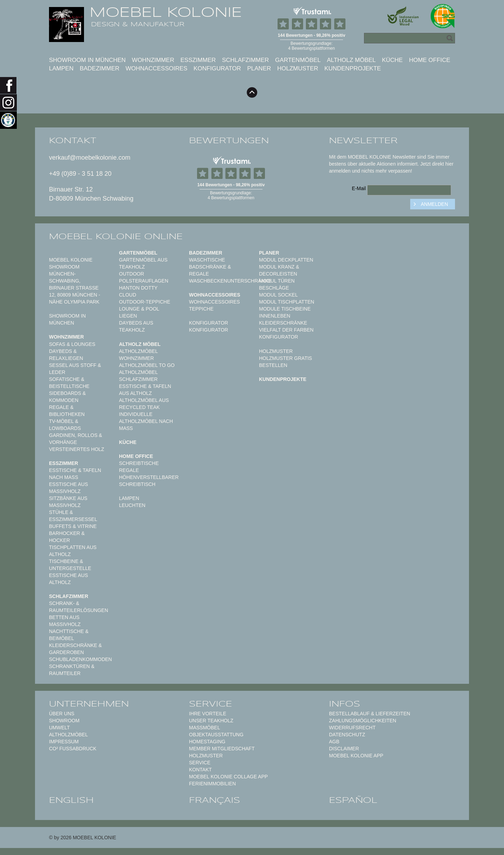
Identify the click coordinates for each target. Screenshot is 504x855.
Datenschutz (347, 735)
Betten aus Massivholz (65, 621)
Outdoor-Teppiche (145, 302)
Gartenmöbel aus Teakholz (143, 263)
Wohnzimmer (153, 60)
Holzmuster (298, 68)
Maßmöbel (205, 728)
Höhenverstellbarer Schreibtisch (149, 481)
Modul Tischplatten (287, 302)
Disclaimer (344, 749)
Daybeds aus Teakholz (136, 326)
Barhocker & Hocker (67, 537)
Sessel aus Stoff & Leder (75, 369)
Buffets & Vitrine (73, 526)
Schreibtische (139, 463)
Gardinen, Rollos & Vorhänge (76, 439)
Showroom (64, 721)
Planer (259, 68)
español (353, 800)
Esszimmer (198, 60)
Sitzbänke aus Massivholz (68, 502)
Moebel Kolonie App (356, 756)
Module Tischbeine (285, 309)
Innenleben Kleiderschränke (283, 319)
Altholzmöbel (68, 735)
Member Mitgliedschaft (222, 749)
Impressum (64, 742)
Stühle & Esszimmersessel (73, 516)
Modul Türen (277, 281)
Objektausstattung (216, 735)
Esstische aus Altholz (68, 579)
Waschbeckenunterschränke (230, 281)
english (71, 800)
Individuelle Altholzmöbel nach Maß (146, 421)
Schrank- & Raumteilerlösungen (79, 607)
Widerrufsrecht (352, 728)
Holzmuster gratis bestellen (285, 362)
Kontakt (200, 770)
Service (200, 763)
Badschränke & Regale (210, 270)
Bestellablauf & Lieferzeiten (370, 714)
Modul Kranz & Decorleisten (279, 270)
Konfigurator (217, 68)
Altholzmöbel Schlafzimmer (138, 376)
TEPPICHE (201, 309)
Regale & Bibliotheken (67, 411)
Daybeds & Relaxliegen (66, 355)
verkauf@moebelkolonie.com (90, 158)
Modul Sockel (278, 295)
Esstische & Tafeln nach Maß (75, 474)
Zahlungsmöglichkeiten (363, 721)
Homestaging (207, 742)
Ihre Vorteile (208, 714)
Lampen (61, 68)
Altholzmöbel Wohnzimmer (138, 355)
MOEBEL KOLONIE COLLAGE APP (228, 777)
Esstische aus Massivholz (68, 488)
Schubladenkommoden (80, 659)
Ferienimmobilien (212, 784)
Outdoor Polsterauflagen (144, 277)
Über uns (62, 714)
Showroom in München (87, 60)
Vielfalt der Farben (286, 330)
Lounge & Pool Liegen (139, 312)
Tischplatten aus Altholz (73, 551)
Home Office (429, 60)
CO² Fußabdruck (73, 749)
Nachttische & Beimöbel (69, 635)
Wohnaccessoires (157, 68)
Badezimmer (100, 68)
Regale (129, 470)
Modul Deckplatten (286, 260)
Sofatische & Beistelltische (69, 383)
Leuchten (132, 505)
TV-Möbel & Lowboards (65, 425)
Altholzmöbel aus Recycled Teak (144, 404)
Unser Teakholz (211, 721)
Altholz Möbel (351, 60)
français (215, 800)
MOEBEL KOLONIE (166, 12)
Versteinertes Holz (77, 449)
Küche (392, 60)
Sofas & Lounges (72, 344)
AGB (334, 742)
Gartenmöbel (298, 60)
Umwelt (59, 728)
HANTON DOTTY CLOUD (138, 291)
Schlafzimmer (245, 60)
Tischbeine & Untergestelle (70, 565)
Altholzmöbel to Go (147, 365)
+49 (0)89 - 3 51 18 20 (80, 174)
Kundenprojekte (353, 68)
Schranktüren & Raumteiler (72, 670)
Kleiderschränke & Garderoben (75, 649)
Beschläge (274, 288)
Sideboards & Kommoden (67, 397)
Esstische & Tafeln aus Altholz (145, 390)
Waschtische (207, 260)
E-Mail (359, 188)
